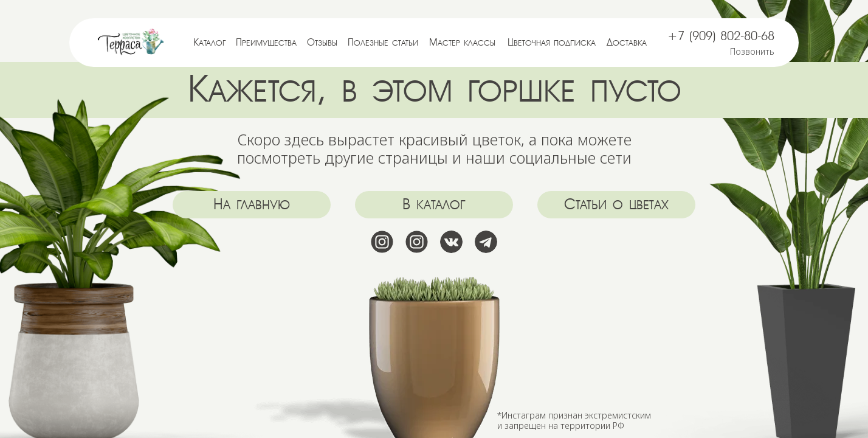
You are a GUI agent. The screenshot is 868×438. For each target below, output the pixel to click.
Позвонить (752, 51)
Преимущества (266, 43)
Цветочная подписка (552, 43)
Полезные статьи (383, 43)
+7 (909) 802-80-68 (721, 36)
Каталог (210, 43)
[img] (131, 42)
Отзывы (322, 43)
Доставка (627, 43)
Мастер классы (462, 43)
